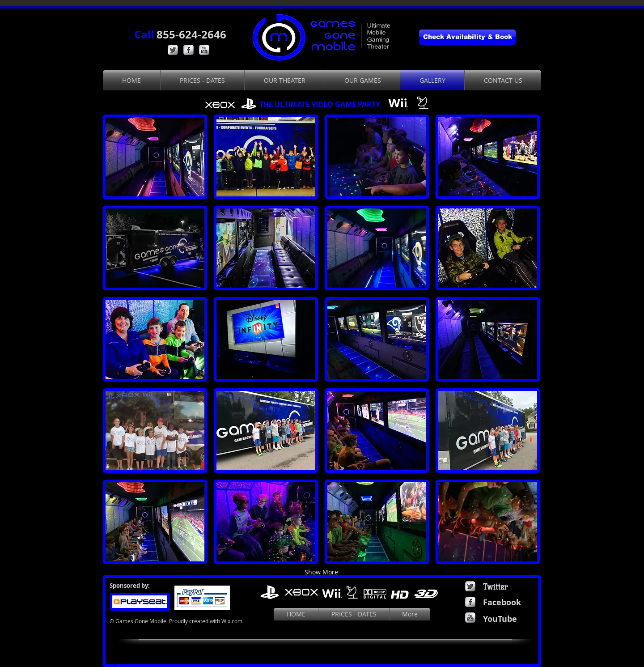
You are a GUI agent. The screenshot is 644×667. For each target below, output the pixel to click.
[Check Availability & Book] (467, 37)
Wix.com (232, 621)
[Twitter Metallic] (173, 50)
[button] (155, 157)
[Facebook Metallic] (189, 50)
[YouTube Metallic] (204, 50)
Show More (321, 572)
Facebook (502, 602)
